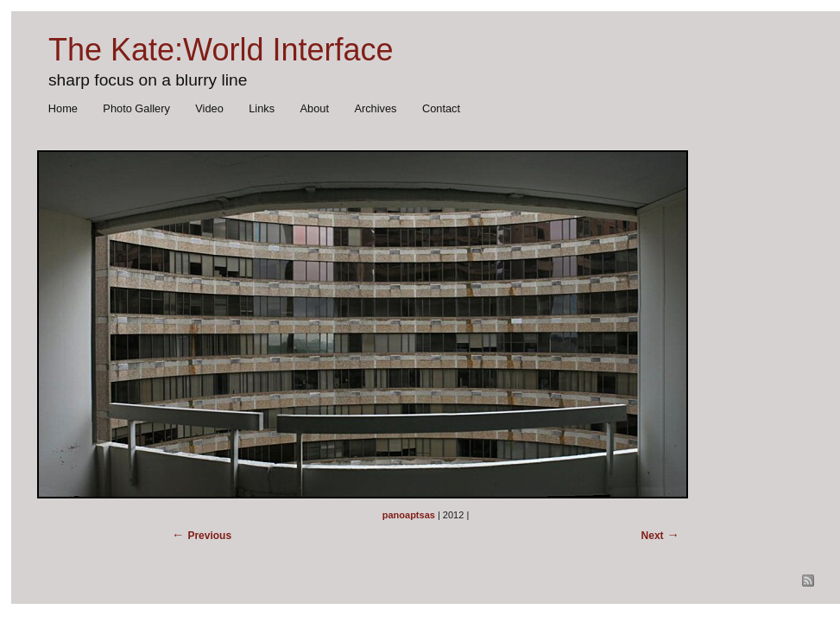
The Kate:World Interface (221, 50)
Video (209, 108)
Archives (375, 108)
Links (262, 108)
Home (63, 108)
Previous (209, 536)
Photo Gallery (136, 108)
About (315, 108)
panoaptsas (409, 515)
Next (653, 536)
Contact (441, 108)
